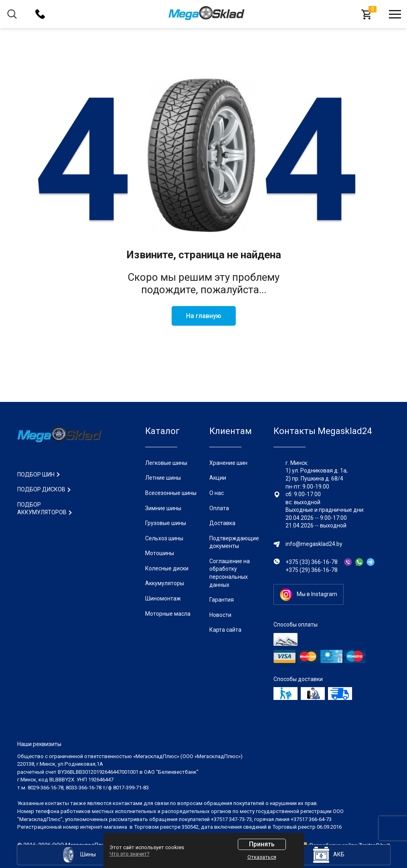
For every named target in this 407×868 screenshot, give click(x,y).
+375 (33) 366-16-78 (312, 562)
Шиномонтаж (163, 598)
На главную (204, 316)
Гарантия (222, 600)
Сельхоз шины (164, 538)
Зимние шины (163, 508)
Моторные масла (168, 614)
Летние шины (163, 478)
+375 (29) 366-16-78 (312, 570)
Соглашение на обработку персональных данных (230, 573)
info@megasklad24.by (314, 544)
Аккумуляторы (165, 583)
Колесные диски (167, 568)
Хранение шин (228, 463)
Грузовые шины (166, 523)
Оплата (219, 508)
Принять (262, 844)
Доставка (222, 523)
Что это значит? (130, 854)
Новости (220, 615)
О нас (217, 493)
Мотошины (160, 553)
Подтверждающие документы (234, 542)
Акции (218, 478)
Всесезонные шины (171, 493)
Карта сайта (225, 630)
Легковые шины (166, 463)
